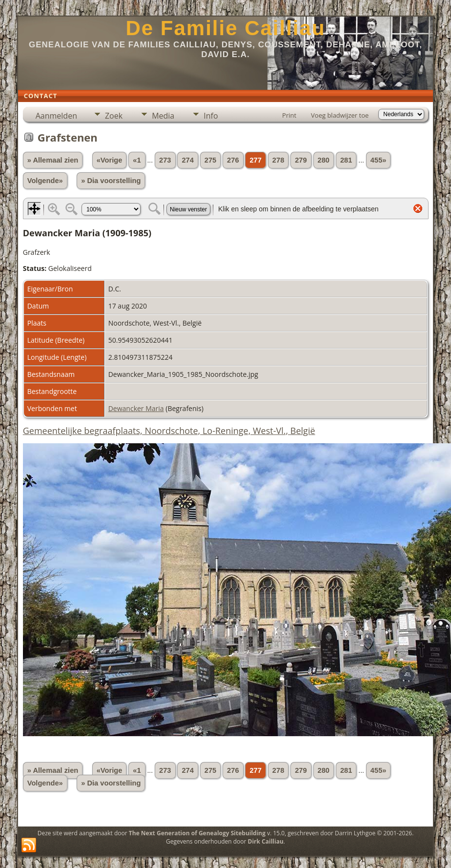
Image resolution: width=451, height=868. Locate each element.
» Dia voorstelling (111, 181)
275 (210, 160)
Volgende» (45, 181)
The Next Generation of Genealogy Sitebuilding (197, 833)
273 (165, 160)
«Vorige (110, 160)
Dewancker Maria (136, 408)
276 (233, 160)
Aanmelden (56, 116)
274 (187, 160)
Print (289, 115)
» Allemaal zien (53, 160)
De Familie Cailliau (225, 28)
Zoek (114, 116)
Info (211, 116)
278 (278, 160)
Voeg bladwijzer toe (340, 115)
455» (379, 160)
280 (324, 160)
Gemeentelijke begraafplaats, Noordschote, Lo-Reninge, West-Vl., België (169, 431)
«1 (137, 160)
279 (301, 160)
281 (346, 160)
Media (163, 116)
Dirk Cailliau (266, 841)
